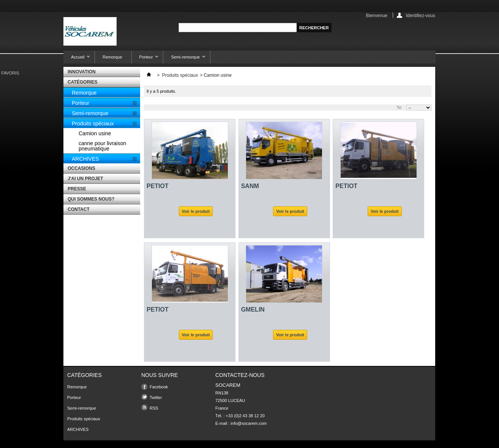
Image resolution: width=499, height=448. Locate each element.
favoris (10, 73)
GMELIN (253, 309)
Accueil (77, 59)
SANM (250, 186)
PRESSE (77, 189)
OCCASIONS (81, 168)
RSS (154, 408)
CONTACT (79, 209)
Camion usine (95, 133)
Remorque (112, 57)
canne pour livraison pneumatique (102, 146)
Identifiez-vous (421, 15)
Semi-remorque (184, 59)
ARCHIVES (85, 159)
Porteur (145, 59)
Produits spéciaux (93, 123)
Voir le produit (196, 211)
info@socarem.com (249, 423)
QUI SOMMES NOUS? (91, 199)
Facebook (159, 387)
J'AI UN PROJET (85, 179)
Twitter (156, 397)
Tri (399, 108)
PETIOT (158, 186)
